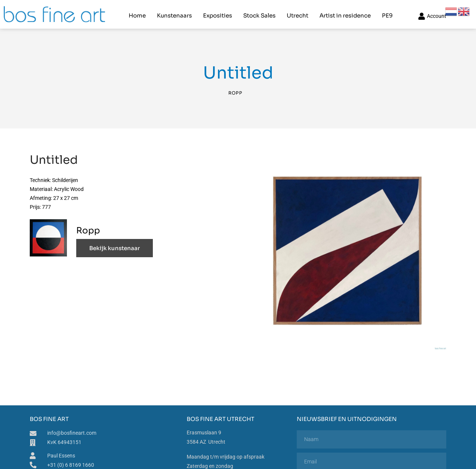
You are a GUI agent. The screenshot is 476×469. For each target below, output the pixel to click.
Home (137, 13)
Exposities (217, 13)
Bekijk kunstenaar (115, 244)
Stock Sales (259, 13)
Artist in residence (345, 13)
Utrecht (297, 13)
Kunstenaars (174, 13)
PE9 (387, 13)
